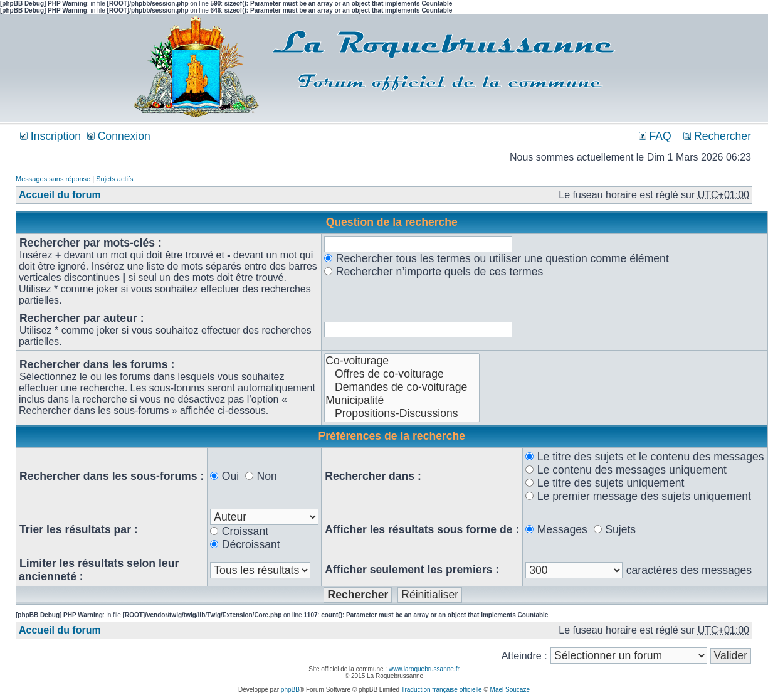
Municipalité (402, 400)
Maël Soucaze (510, 690)
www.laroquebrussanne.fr (424, 669)
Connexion (119, 136)
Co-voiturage (402, 361)
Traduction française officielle (442, 690)
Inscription (50, 136)
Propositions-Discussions (402, 414)
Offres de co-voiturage (402, 374)
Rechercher (717, 136)
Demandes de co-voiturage (402, 387)
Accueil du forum (60, 195)
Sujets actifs (114, 179)
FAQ (655, 136)
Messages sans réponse (53, 179)
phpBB (290, 690)
